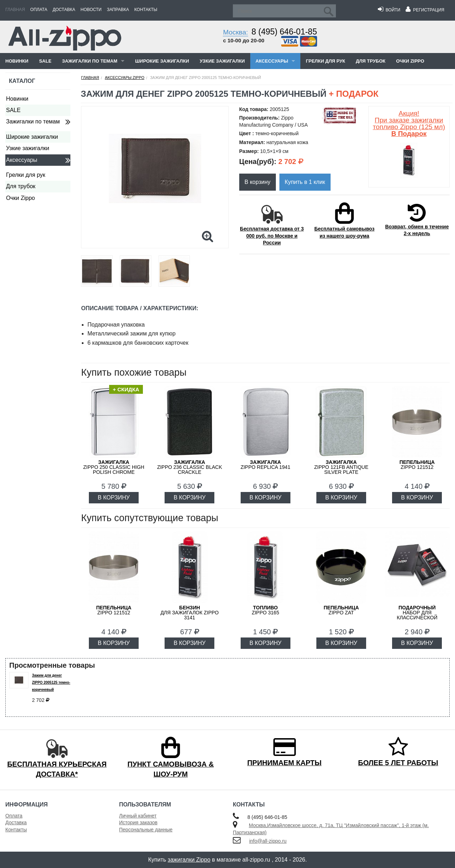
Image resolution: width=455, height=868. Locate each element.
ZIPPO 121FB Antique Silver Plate (341, 467)
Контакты (146, 10)
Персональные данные (146, 830)
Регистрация (425, 10)
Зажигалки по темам (90, 61)
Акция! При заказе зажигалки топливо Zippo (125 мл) (409, 123)
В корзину (258, 182)
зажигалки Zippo (189, 860)
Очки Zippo (410, 61)
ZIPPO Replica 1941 (266, 465)
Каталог (22, 81)
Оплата (39, 10)
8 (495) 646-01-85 (284, 32)
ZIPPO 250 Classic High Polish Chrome (114, 467)
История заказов (138, 822)
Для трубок (371, 61)
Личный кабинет (138, 816)
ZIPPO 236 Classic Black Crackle (190, 467)
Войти (389, 10)
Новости (91, 10)
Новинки (17, 61)
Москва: (235, 32)
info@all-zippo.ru (268, 841)
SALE (45, 61)
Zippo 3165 (265, 610)
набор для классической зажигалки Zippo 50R (417, 615)
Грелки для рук (325, 61)
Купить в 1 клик (305, 182)
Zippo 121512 (417, 465)
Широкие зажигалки (162, 61)
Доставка (64, 10)
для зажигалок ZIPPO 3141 (189, 613)
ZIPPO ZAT (341, 610)
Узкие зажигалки (222, 61)
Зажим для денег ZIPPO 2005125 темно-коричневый (51, 682)
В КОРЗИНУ (114, 497)
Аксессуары (272, 61)
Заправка (118, 10)
